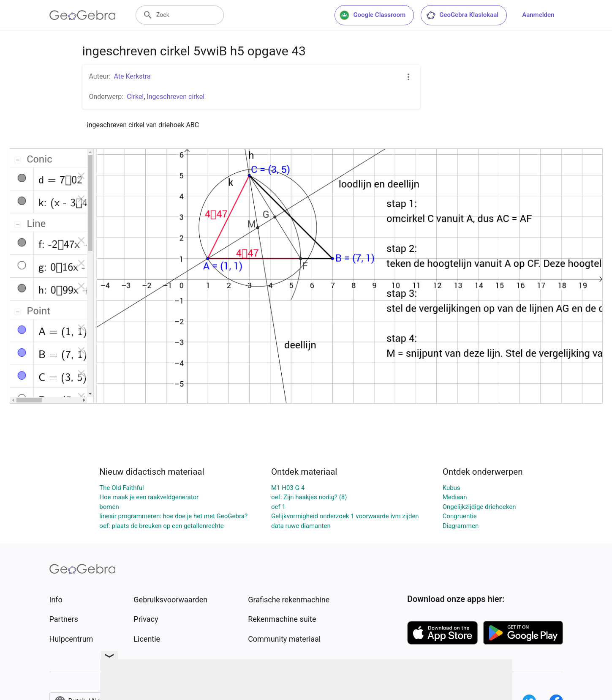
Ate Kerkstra (132, 76)
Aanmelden (538, 15)
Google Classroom (373, 15)
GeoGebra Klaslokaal (462, 15)
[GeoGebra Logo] (83, 15)
